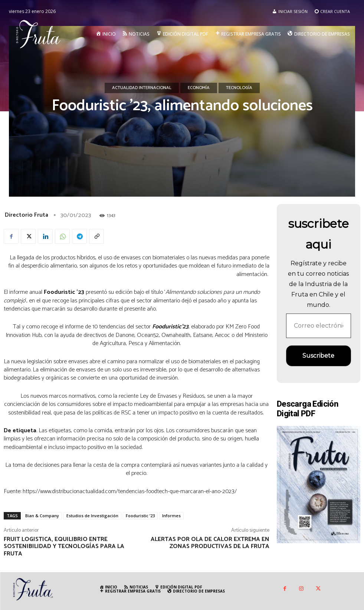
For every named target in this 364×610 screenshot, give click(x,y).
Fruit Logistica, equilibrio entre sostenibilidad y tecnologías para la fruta (64, 546)
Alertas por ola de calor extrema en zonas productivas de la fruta (210, 543)
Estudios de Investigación (92, 516)
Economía (199, 88)
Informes (171, 516)
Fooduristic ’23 (140, 516)
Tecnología (239, 88)
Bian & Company (42, 516)
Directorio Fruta (27, 215)
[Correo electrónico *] (319, 326)
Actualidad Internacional (142, 88)
